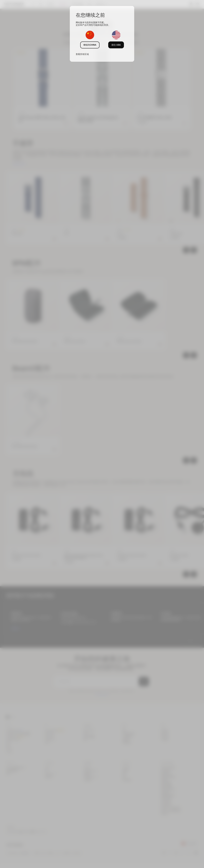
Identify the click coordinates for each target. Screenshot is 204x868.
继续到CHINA (90, 45)
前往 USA (116, 45)
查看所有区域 (82, 54)
